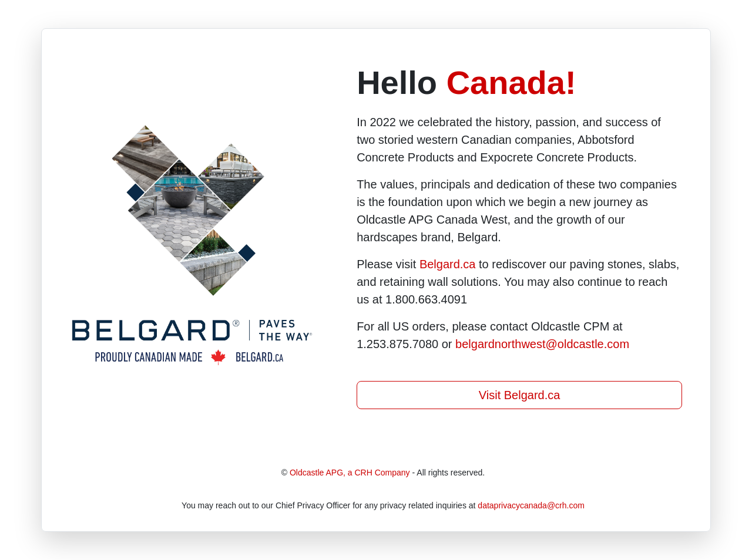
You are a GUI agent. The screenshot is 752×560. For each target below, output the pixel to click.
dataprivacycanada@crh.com (531, 505)
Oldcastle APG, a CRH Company (350, 473)
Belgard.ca (448, 264)
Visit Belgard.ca (520, 395)
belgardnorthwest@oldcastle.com (542, 344)
